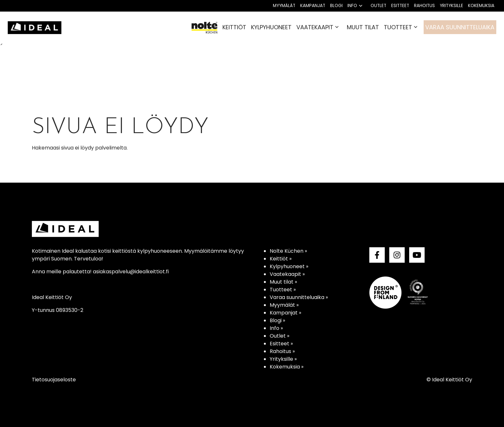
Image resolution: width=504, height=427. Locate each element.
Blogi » (277, 320)
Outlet (378, 6)
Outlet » (279, 336)
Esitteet (400, 6)
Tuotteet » (283, 290)
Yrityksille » (283, 359)
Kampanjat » (285, 313)
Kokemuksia (481, 6)
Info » (276, 328)
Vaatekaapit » (287, 274)
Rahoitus (424, 6)
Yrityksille (451, 6)
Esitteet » (281, 344)
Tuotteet (398, 27)
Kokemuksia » (287, 367)
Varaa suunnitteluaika (460, 27)
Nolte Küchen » (288, 251)
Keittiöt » (281, 259)
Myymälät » (284, 305)
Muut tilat (363, 27)
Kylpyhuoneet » (289, 266)
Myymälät (284, 6)
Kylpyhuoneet (271, 27)
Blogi (336, 6)
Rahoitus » (282, 351)
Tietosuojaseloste (54, 380)
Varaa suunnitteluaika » (299, 297)
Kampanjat (313, 6)
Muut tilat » (283, 282)
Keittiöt (234, 27)
